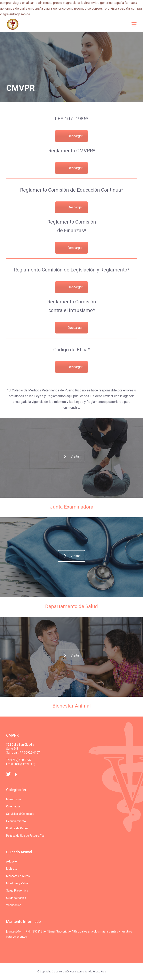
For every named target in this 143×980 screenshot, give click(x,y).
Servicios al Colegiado (20, 814)
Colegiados (13, 806)
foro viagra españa (117, 8)
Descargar (75, 136)
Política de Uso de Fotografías (25, 836)
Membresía (14, 799)
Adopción (12, 861)
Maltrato (12, 869)
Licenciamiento (16, 821)
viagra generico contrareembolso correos (73, 8)
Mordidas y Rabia (17, 883)
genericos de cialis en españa (21, 8)
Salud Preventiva (17, 891)
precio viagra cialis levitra (71, 3)
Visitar (72, 456)
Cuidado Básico (16, 898)
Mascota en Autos (18, 876)
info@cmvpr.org (25, 764)
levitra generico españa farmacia (114, 3)
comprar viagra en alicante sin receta (26, 3)
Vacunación (14, 905)
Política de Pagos (17, 828)
